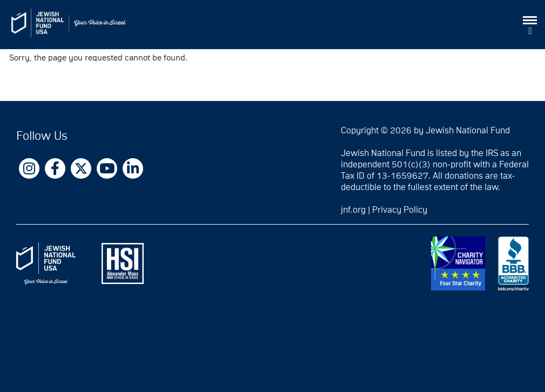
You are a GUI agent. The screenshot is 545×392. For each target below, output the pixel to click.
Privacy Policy (400, 210)
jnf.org (353, 210)
